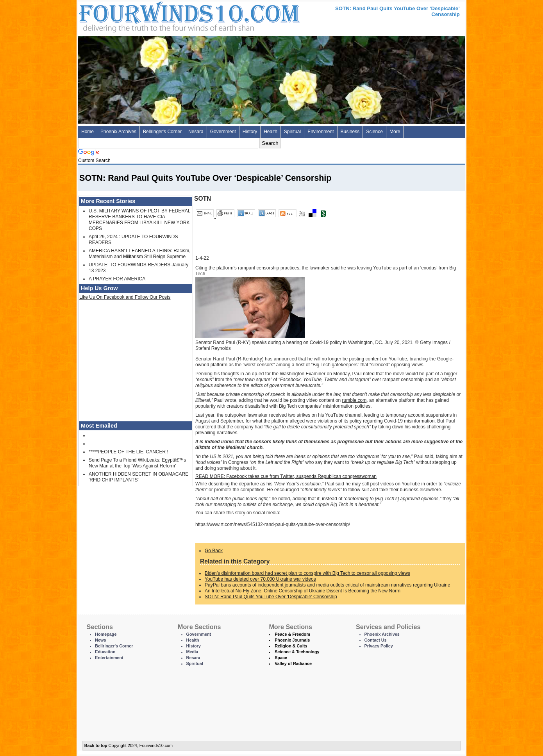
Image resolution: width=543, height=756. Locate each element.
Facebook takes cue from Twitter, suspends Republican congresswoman (286, 476)
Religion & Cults (291, 646)
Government (223, 132)
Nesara (196, 132)
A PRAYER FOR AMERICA (117, 279)
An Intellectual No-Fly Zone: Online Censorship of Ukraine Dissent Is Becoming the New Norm (303, 591)
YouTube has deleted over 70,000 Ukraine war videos (260, 579)
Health (271, 132)
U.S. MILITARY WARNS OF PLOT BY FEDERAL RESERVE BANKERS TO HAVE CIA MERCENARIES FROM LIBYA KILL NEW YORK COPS (139, 220)
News (100, 640)
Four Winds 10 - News (156, 15)
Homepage (106, 634)
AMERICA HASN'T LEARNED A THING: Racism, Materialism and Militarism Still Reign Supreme (140, 254)
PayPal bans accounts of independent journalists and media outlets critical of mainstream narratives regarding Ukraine (327, 585)
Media (192, 652)
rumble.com (355, 400)
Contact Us (376, 640)
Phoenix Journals (292, 640)
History (250, 132)
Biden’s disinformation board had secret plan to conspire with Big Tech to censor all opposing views (307, 573)
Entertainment (109, 658)
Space (281, 658)
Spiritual (292, 132)
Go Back (214, 551)
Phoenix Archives (118, 132)
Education (105, 652)
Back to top (96, 745)
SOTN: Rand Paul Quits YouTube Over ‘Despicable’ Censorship (271, 597)
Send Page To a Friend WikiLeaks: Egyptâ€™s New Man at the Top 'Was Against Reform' (137, 463)
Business (350, 132)
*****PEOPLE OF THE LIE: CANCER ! (129, 452)
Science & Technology (297, 652)
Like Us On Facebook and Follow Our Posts (125, 297)
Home (88, 132)
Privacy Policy (379, 646)
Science (374, 132)
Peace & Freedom (292, 634)
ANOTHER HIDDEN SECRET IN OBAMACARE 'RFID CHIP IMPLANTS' (138, 477)
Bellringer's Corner (162, 132)
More (395, 132)
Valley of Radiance (293, 663)
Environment (321, 132)
